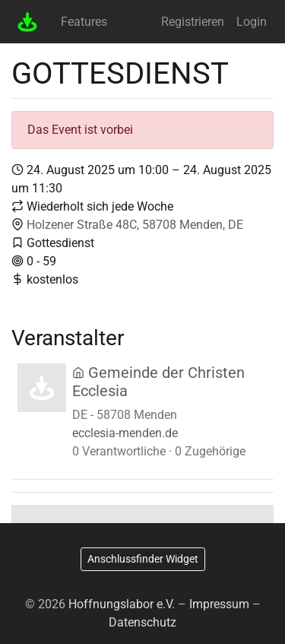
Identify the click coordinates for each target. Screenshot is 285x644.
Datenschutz (142, 622)
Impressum (219, 604)
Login (252, 22)
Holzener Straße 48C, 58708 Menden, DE (135, 225)
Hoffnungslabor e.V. (122, 604)
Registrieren (193, 22)
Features (84, 22)
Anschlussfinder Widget (143, 559)
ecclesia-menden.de (125, 433)
